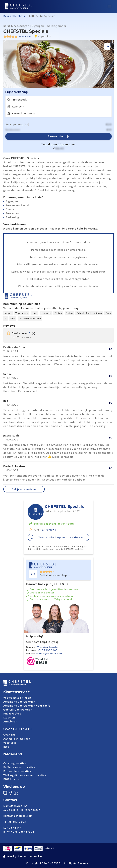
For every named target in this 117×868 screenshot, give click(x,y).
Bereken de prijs (58, 136)
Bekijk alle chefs (14, 16)
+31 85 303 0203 (48, 650)
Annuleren (10, 722)
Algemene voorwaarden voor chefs (27, 706)
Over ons (9, 735)
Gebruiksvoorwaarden (18, 710)
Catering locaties (15, 763)
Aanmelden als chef (17, 739)
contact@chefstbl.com (49, 654)
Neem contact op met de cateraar (57, 537)
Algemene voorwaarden (19, 702)
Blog (6, 747)
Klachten (9, 718)
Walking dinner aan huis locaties (25, 775)
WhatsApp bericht (47, 647)
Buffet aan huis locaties (19, 767)
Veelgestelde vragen (17, 698)
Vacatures (10, 743)
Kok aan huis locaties (17, 771)
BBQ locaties (12, 779)
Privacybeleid (12, 714)
